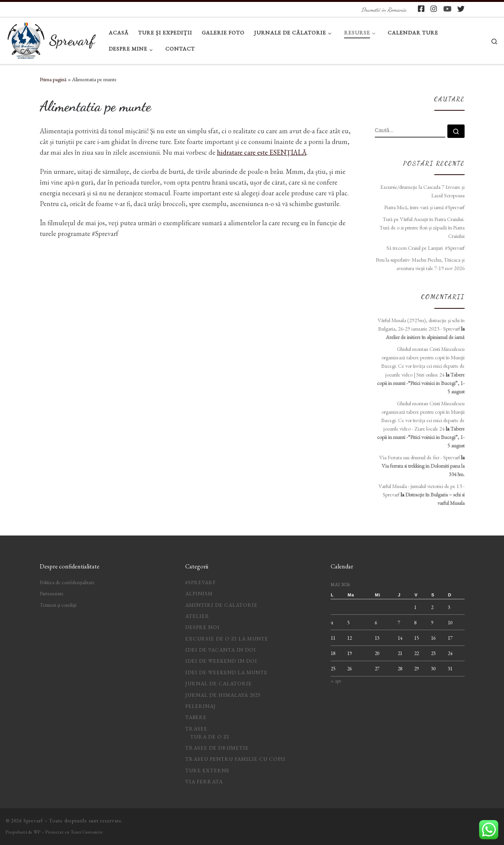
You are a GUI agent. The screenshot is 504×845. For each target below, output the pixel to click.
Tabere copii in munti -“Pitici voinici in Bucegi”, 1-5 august (421, 383)
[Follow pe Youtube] (447, 9)
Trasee (196, 729)
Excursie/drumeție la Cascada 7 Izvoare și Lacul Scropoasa (422, 191)
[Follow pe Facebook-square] (421, 9)
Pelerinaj (201, 706)
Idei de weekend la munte (226, 672)
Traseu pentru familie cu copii (235, 759)
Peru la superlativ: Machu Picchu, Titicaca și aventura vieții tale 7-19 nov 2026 (420, 264)
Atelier (197, 616)
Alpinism (199, 593)
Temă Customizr (87, 832)
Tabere (196, 717)
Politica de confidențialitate (67, 582)
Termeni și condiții (58, 605)
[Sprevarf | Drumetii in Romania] (26, 38)
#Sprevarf (201, 582)
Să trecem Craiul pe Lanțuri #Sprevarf (426, 248)
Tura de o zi (210, 737)
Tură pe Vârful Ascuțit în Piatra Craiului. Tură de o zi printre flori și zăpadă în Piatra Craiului (422, 228)
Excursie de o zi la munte (227, 639)
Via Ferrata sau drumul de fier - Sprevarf (420, 457)
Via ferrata (204, 781)
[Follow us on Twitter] (461, 9)
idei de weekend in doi (221, 661)
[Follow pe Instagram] (434, 9)
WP (37, 832)
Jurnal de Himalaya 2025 (223, 695)
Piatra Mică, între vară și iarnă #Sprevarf (424, 207)
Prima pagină (53, 79)
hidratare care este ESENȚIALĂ (262, 152)
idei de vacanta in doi (221, 650)
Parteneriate (52, 593)
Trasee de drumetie (217, 748)
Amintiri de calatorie (221, 605)
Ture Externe (207, 770)
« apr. (336, 681)
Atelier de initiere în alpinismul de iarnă (425, 337)
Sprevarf (33, 821)
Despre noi (202, 627)
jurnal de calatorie (219, 683)
